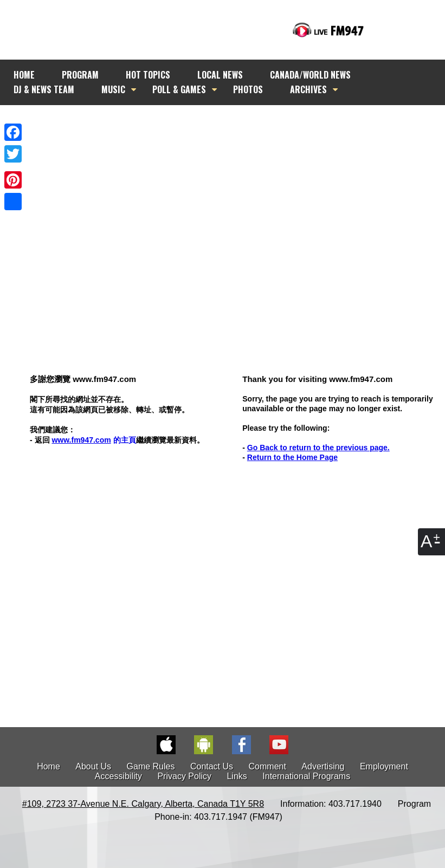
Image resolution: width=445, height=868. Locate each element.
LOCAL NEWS (220, 75)
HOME (24, 75)
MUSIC (113, 89)
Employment (384, 766)
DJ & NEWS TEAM (44, 89)
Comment (267, 766)
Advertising (323, 766)
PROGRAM (80, 75)
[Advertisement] (217, 219)
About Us (93, 766)
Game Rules (151, 766)
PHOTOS (248, 89)
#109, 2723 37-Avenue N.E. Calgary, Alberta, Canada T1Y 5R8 (143, 804)
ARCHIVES (308, 89)
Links (237, 776)
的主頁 (93, 440)
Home (49, 766)
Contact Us (212, 766)
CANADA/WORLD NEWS (310, 75)
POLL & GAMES (179, 89)
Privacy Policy (184, 776)
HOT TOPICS (148, 75)
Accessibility (118, 776)
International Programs (306, 776)
